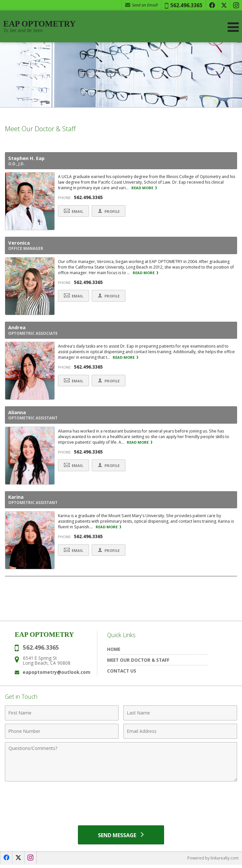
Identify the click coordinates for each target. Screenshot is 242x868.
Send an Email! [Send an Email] (141, 5)
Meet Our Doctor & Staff (138, 663)
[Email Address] (180, 734)
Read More (144, 188)
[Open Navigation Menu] (233, 27)
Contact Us (122, 674)
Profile (111, 212)
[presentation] (121, 804)
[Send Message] (121, 838)
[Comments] (121, 765)
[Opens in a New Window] (212, 5)
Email (74, 212)
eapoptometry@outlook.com (56, 675)
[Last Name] (180, 716)
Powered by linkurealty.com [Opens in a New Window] (213, 861)
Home (114, 652)
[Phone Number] (62, 734)
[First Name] (62, 716)
